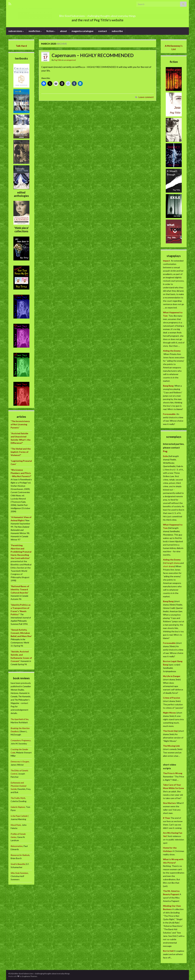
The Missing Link (171, 746)
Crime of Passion (172, 698)
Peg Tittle (58, 60)
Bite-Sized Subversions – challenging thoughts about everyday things (97, 15)
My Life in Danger (172, 676)
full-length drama (172, 563)
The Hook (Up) (170, 731)
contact (103, 31)
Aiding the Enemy (172, 351)
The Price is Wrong (173, 773)
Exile (165, 456)
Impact (167, 261)
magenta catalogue (82, 31)
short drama (169, 566)
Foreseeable (169, 414)
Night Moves (169, 713)
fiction (51, 31)
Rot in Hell (168, 951)
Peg (165, 451)
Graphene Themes (29, 976)
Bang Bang (168, 386)
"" (20, 424)
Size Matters (170, 803)
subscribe (117, 31)
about (63, 31)
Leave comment (146, 97)
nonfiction (35, 31)
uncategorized (70, 60)
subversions (16, 31)
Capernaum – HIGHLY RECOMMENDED (93, 55)
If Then (167, 818)
